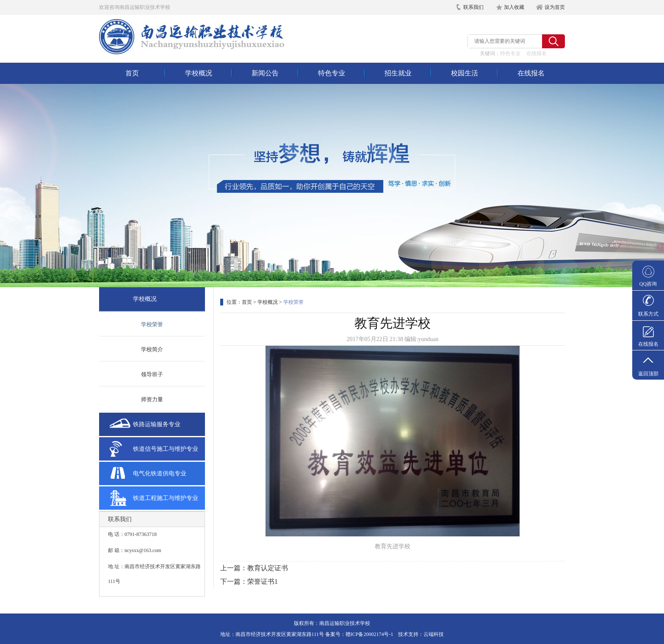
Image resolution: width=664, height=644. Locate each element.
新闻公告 (265, 73)
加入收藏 (514, 7)
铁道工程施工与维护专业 (166, 498)
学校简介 (152, 349)
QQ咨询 (648, 284)
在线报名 (537, 53)
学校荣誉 (152, 324)
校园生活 (465, 73)
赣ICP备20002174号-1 (369, 634)
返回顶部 (648, 374)
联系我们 (473, 7)
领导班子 (152, 374)
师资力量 (152, 399)
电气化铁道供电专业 (160, 473)
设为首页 (555, 7)
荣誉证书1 (263, 582)
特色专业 (510, 53)
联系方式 (648, 314)
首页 (132, 73)
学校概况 (199, 73)
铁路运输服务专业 (157, 424)
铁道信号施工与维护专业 (166, 449)
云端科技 (434, 634)
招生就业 (398, 73)
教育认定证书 (268, 568)
